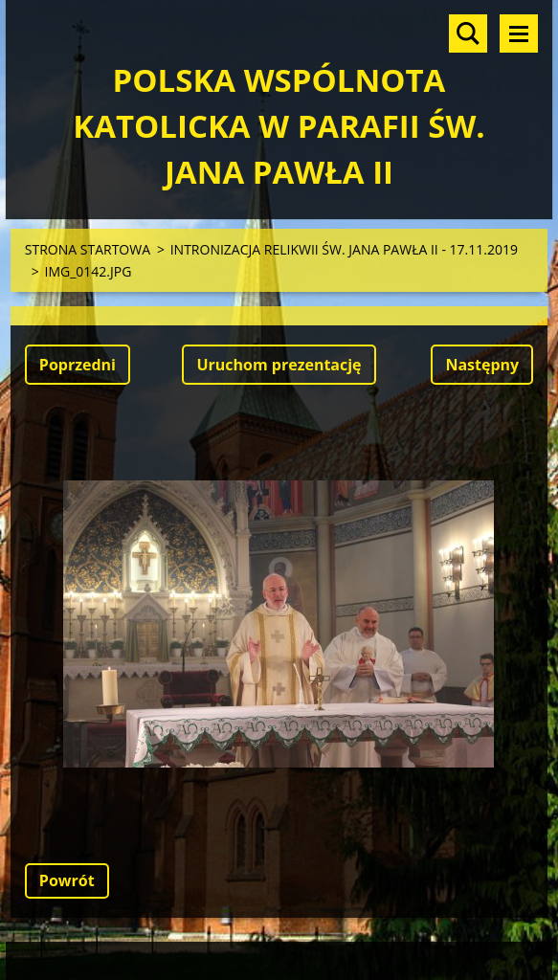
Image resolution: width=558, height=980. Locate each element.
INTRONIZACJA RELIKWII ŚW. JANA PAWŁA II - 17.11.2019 (344, 249)
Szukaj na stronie (468, 33)
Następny (482, 365)
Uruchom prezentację (279, 365)
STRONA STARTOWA (88, 249)
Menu (519, 33)
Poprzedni (78, 365)
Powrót (67, 880)
